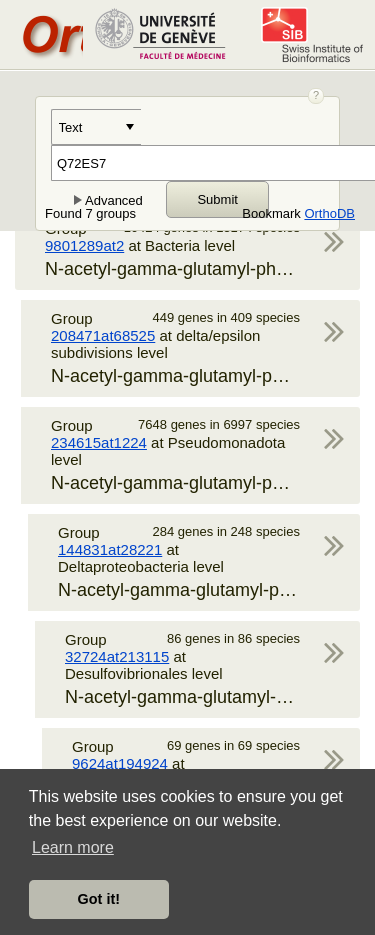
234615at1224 (99, 442)
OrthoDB (329, 213)
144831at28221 (110, 549)
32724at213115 (117, 656)
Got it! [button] (99, 899)
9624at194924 (120, 763)
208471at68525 (103, 335)
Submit (217, 199)
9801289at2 (84, 245)
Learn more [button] (73, 847)
